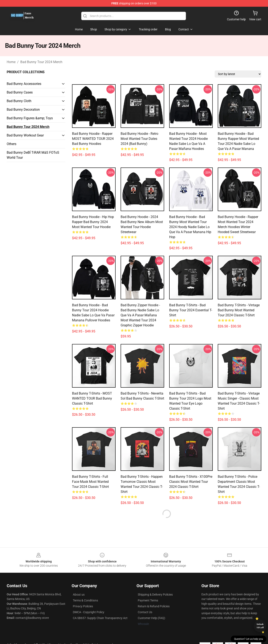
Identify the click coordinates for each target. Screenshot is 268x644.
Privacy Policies (83, 606)
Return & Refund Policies (154, 606)
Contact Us (145, 612)
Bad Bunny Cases (20, 92)
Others (12, 144)
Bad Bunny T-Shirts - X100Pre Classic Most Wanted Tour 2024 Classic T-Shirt (191, 482)
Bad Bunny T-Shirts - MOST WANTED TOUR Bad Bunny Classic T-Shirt (92, 398)
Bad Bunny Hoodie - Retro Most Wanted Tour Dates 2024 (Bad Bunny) (139, 139)
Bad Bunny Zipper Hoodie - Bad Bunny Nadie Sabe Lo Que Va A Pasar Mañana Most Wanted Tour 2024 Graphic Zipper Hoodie (140, 315)
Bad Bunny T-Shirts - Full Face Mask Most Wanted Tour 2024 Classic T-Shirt (90, 482)
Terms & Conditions (85, 600)
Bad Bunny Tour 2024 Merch (41, 62)
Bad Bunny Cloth (19, 101)
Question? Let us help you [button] (249, 639)
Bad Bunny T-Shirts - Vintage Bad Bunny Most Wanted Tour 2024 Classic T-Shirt (239, 310)
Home (11, 62)
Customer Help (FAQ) (151, 618)
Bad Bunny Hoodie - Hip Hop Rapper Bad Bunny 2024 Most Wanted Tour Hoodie (93, 222)
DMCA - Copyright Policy (89, 612)
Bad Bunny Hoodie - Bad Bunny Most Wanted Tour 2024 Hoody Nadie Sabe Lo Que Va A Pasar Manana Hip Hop (190, 227)
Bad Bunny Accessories (24, 84)
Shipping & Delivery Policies (155, 595)
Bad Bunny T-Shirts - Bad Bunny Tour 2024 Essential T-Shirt (191, 310)
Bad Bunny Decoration (23, 110)
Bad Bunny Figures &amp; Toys (30, 118)
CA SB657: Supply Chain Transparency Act (100, 618)
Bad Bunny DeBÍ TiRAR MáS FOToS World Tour (33, 155)
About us (79, 595)
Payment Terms (148, 600)
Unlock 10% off (260, 626)
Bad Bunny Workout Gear (25, 135)
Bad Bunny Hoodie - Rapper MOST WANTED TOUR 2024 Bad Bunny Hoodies (93, 139)
